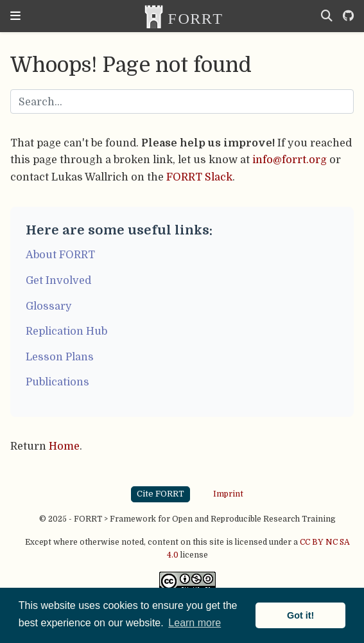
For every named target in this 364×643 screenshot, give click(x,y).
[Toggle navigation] (15, 16)
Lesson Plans (60, 357)
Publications (57, 382)
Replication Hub (66, 331)
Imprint (228, 493)
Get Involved (58, 280)
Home (64, 446)
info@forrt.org (290, 160)
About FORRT (60, 255)
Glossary (49, 306)
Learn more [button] (195, 623)
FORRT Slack (199, 177)
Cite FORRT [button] (160, 494)
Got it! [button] (300, 615)
